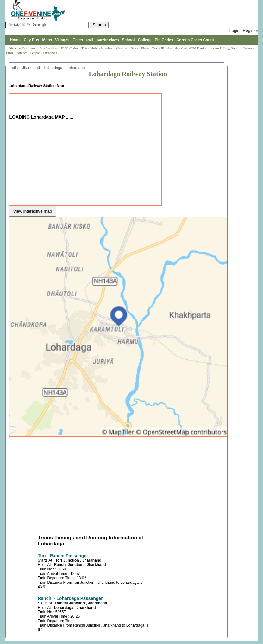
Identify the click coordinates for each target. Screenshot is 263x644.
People (35, 53)
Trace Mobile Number (97, 48)
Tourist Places (107, 40)
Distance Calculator (22, 48)
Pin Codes (164, 40)
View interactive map (33, 211)
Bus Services (49, 48)
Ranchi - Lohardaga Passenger (70, 598)
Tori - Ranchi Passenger (63, 556)
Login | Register (244, 31)
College (144, 40)
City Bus (31, 40)
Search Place (140, 48)
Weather (122, 48)
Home (15, 40)
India (14, 68)
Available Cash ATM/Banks (187, 48)
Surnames (50, 53)
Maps (47, 40)
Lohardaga (54, 68)
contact (22, 53)
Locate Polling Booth (225, 48)
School (128, 40)
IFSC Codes (70, 48)
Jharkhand (31, 68)
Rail (89, 40)
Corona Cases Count (195, 40)
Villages (62, 40)
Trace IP (159, 48)
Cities (78, 40)
